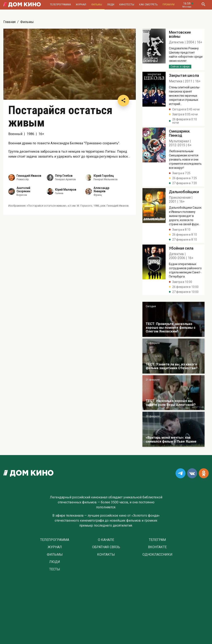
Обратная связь (106, 547)
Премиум (169, 5)
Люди (111, 5)
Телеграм (157, 540)
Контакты (106, 555)
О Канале (106, 540)
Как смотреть (148, 5)
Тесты (55, 569)
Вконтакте (157, 547)
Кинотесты (127, 5)
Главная (9, 22)
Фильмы (97, 5)
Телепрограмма (60, 5)
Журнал (81, 5)
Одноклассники (157, 555)
